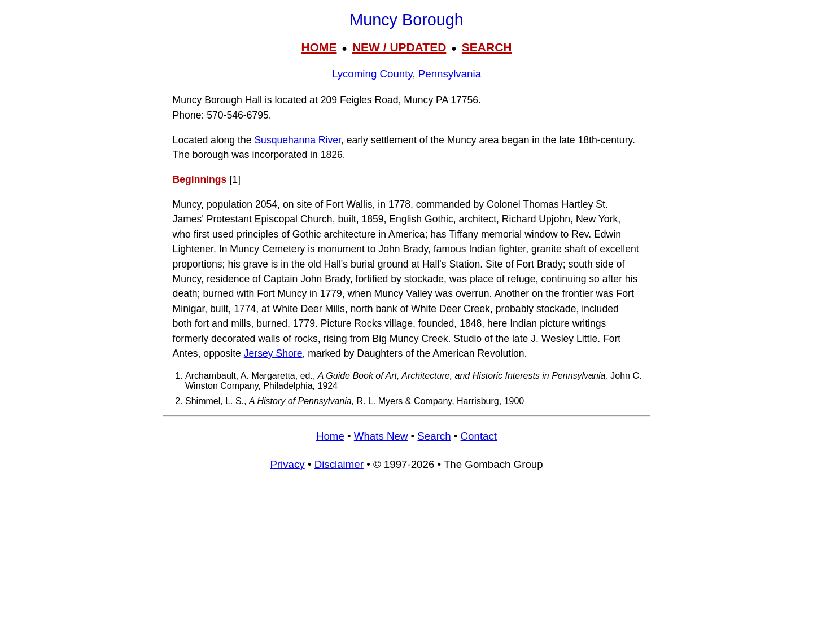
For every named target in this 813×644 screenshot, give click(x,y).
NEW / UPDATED (399, 47)
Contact (479, 436)
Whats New (381, 436)
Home (330, 436)
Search (434, 436)
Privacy (287, 464)
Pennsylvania (450, 74)
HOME (319, 47)
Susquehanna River (298, 140)
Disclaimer (339, 464)
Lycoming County (372, 74)
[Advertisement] (406, 562)
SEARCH (487, 47)
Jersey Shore (273, 353)
